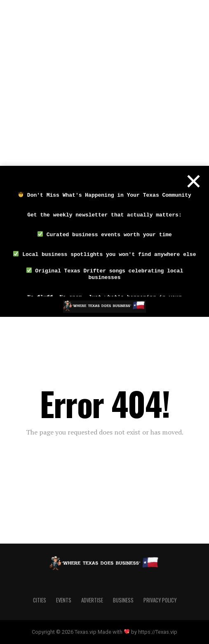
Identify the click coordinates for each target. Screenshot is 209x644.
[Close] (193, 181)
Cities (40, 600)
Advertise (92, 600)
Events (64, 600)
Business (123, 600)
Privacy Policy (160, 600)
